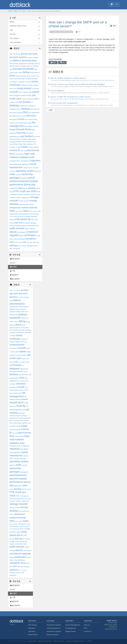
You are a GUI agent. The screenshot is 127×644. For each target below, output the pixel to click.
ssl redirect (26, 223)
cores (20, 92)
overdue (19, 175)
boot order (21, 79)
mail (32, 154)
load (17, 154)
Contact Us (87, 631)
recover (38, 194)
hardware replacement (28, 139)
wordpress (17, 249)
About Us (87, 625)
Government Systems (54, 625)
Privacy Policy (59, 641)
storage (33, 223)
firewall (13, 130)
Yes (53, 63)
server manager (25, 216)
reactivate (27, 194)
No (62, 63)
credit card (15, 99)
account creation (33, 58)
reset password (24, 204)
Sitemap (89, 641)
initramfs (12, 147)
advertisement (24, 64)
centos (35, 81)
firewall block (23, 129)
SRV (33, 219)
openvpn (12, 171)
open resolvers (34, 168)
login (27, 154)
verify (38, 236)
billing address (35, 73)
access (24, 54)
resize (31, 204)
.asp (11, 54)
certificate (15, 85)
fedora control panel (16, 123)
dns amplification (34, 113)
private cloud (26, 489)
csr (32, 102)
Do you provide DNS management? (83, 104)
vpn (28, 242)
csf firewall (25, 102)
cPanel (29, 11)
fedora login (27, 123)
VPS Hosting (32, 625)
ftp (24, 133)
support (24, 226)
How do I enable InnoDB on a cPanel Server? (83, 79)
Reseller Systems (53, 635)
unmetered (32, 232)
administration (29, 61)
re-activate (13, 194)
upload (21, 236)
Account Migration (83, 92)
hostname (18, 142)
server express (34, 214)
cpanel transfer (26, 95)
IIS (35, 144)
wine (11, 249)
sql (29, 219)
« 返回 (50, 110)
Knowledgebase (71, 628)
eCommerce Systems (54, 631)
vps (31, 242)
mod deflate (13, 164)
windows (24, 246)
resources (15, 208)
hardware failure (15, 139)
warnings (36, 242)
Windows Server (33, 246)
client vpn (13, 89)
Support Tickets (70, 631)
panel (32, 178)
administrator (14, 64)
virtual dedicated (19, 239)
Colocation (32, 631)
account (33, 54)
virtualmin (31, 239)
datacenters (24, 106)
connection (36, 89)
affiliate (31, 64)
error (26, 119)
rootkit (20, 211)
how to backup (27, 142)
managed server (15, 161)
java (29, 150)
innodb (18, 147)
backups (18, 69)
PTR (16, 191)
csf (35, 99)
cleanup (36, 85)
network (26, 168)
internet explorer (33, 147)
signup (12, 219)
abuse (18, 54)
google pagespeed (16, 410)
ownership (27, 174)
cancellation (14, 82)
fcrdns (30, 119)
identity (29, 144)
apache (12, 66)
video (11, 239)
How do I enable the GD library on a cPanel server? (83, 98)
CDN (29, 82)
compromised (24, 88)
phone (27, 185)
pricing (32, 188)
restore (25, 208)
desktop (26, 109)
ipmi (22, 151)
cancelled (21, 82)
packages (15, 178)
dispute (20, 113)
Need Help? (110, 625)
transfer (20, 228)
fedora (35, 119)
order (12, 174)
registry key (25, 198)
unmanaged (22, 232)
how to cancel (24, 421)
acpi (11, 61)
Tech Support (22, 11)
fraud (19, 133)
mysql (33, 164)
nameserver (16, 167)
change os (24, 85)
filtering (36, 126)
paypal (34, 181)
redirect (18, 198)
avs (32, 66)
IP (19, 150)
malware (14, 157)
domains (31, 116)
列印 (113, 26)
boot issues (13, 79)
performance (16, 185)
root (17, 211)
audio (28, 66)
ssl (21, 223)
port (21, 188)
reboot (33, 194)
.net (14, 54)
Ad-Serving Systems (54, 628)
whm (20, 246)
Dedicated (32, 628)
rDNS (34, 191)
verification (30, 235)
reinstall (14, 201)
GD (27, 133)
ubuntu (13, 232)
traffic (13, 228)
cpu (34, 95)
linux (12, 154)
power (25, 188)
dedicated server (15, 109)
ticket (37, 226)
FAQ (85, 628)
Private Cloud (33, 635)
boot (38, 76)
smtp (17, 219)
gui (23, 136)
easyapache (14, 119)
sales (26, 211)
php (33, 185)
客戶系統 (10, 11)
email (21, 119)
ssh (17, 223)
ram (28, 191)
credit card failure (27, 99)
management (25, 161)
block (12, 76)
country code (27, 92)
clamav (31, 85)
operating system (25, 171)
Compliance (32, 641)
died (32, 109)
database (15, 105)
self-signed (22, 524)
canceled (35, 79)
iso (25, 151)
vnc (25, 242)
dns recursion (21, 116)
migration (35, 161)
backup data (14, 315)
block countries (21, 76)
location (21, 154)
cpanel (36, 92)
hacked (29, 136)
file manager (29, 126)
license (35, 150)
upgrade (14, 235)
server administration (22, 214)
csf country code (23, 362)
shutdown (34, 216)
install (24, 147)
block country (31, 76)
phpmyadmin (14, 188)
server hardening (14, 216)
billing (26, 72)
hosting (12, 142)
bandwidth (28, 69)
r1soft (22, 191)
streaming (18, 226)
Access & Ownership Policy (75, 641)
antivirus (37, 64)
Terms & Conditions (45, 641)
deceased (32, 106)
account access (18, 57)
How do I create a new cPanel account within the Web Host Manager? (83, 85)
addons (17, 61)
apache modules (21, 66)
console (14, 92)
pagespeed (24, 178)
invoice (13, 150)
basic (21, 73)
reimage (34, 197)
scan (31, 211)
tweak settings (30, 229)
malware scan (27, 157)
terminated (31, 226)
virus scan (19, 242)
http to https (18, 144)
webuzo (14, 245)
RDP (39, 192)
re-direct (20, 194)
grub (19, 137)
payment (25, 181)
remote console (24, 201)
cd (26, 82)
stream (12, 226)
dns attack (13, 116)
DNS (25, 112)
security (35, 211)
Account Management (73, 625)
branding (28, 79)
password (15, 181)
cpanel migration (15, 95)
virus (12, 242)
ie (33, 144)
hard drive (37, 137)
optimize (38, 171)
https (25, 144)
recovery (12, 198)
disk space (13, 113)
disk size (37, 109)
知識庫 (16, 11)
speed (24, 219)
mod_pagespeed (24, 164)
